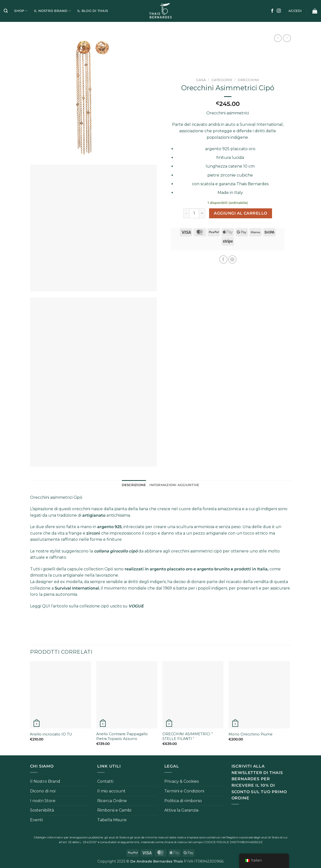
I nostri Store (43, 801)
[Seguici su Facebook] (272, 11)
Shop (21, 11)
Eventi (36, 820)
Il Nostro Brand (52, 11)
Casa (201, 80)
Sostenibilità (42, 810)
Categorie (222, 80)
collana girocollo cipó (116, 551)
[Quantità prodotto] (194, 213)
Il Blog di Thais (93, 11)
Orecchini (248, 80)
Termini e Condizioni (184, 791)
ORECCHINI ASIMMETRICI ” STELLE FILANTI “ (188, 736)
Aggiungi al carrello (240, 213)
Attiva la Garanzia (181, 810)
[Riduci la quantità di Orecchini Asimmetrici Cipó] (186, 213)
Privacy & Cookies (182, 781)
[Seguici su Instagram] (279, 11)
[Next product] (278, 38)
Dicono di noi (43, 791)
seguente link (130, 842)
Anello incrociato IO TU (51, 734)
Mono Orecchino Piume (251, 734)
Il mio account (111, 791)
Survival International (261, 124)
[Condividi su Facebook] (223, 259)
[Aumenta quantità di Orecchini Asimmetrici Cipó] (202, 213)
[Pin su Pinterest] (232, 259)
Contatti (105, 781)
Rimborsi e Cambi (114, 810)
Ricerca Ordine (112, 801)
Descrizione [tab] (134, 485)
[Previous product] (287, 38)
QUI (46, 606)
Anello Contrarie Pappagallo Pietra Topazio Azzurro (122, 736)
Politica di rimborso (183, 801)
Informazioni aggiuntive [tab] (174, 485)
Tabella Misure (112, 820)
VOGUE (136, 606)
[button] (6, 11)
